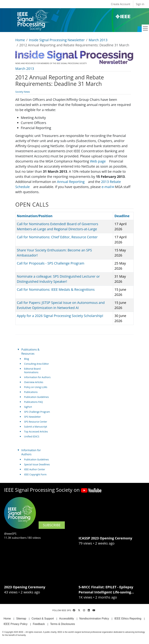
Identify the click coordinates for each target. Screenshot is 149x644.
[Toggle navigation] (145, 28)
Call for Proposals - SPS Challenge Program (51, 263)
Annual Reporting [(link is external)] (72, 182)
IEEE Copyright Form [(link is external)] (37, 474)
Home (20, 40)
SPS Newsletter (32, 417)
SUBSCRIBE (52, 525)
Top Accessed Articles (36, 432)
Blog (27, 359)
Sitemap (21, 619)
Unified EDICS (32, 436)
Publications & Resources (30, 352)
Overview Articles (34, 382)
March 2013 (98, 40)
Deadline (122, 216)
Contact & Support (43, 619)
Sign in (140, 4)
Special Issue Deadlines (37, 464)
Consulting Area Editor (37, 364)
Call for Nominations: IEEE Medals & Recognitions (56, 289)
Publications (31, 392)
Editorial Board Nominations (32, 370)
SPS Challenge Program (37, 412)
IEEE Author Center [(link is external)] (36, 469)
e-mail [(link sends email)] (108, 187)
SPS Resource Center (36, 422)
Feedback (39, 624)
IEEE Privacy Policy (15, 624)
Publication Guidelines (36, 397)
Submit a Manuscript (36, 427)
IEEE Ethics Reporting (128, 619)
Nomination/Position (35, 216)
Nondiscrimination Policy (94, 619)
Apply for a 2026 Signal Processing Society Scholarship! (60, 316)
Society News (23, 92)
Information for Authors (37, 377)
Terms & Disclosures (63, 624)
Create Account (121, 4)
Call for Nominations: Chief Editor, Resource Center (57, 237)
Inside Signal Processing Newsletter (57, 40)
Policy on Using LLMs (36, 387)
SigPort (28, 407)
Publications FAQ (34, 402)
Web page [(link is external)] (99, 161)
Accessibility (67, 619)
